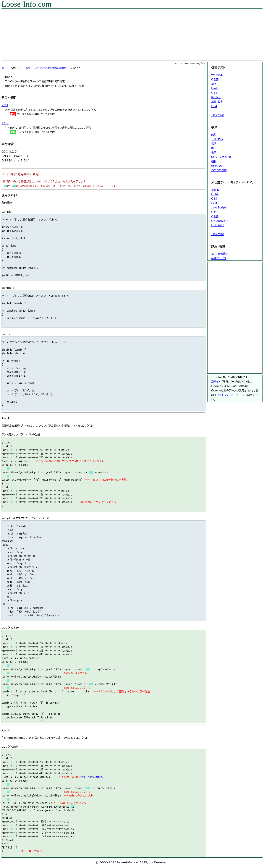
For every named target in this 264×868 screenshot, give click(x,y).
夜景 (214, 153)
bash (215, 88)
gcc (28, 68)
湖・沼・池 (216, 166)
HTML (215, 194)
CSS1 (215, 199)
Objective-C (220, 221)
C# (213, 212)
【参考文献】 (218, 115)
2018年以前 (219, 170)
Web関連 (217, 75)
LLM (214, 106)
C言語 (215, 80)
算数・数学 (217, 102)
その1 (5, 105)
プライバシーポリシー (228, 395)
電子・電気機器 (220, 254)
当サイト (216, 382)
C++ (214, 93)
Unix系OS (218, 225)
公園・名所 (217, 139)
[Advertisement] (113, 35)
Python (216, 97)
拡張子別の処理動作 (91, 777)
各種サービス (219, 258)
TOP (4, 68)
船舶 (214, 135)
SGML (215, 190)
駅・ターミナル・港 (221, 157)
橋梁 (214, 144)
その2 (5, 123)
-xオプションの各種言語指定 (50, 68)
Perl (214, 203)
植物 (214, 161)
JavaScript (219, 208)
